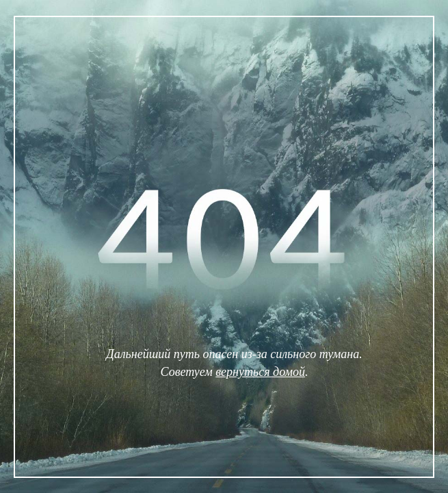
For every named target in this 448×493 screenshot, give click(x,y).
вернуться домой (260, 372)
